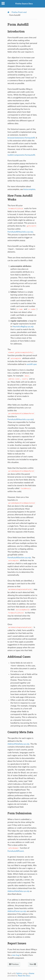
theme (32, 973)
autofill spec (32, 364)
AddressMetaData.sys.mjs (18, 744)
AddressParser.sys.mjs (17, 911)
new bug (16, 955)
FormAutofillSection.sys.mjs (19, 558)
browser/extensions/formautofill (21, 138)
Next (33, 964)
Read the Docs (24, 976)
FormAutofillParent (16, 851)
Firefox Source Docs (24, 4)
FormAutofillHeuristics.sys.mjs (20, 232)
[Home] (8, 12)
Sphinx (19, 973)
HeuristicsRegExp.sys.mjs (23, 327)
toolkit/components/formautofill (21, 155)
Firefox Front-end (19, 12)
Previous (14, 964)
